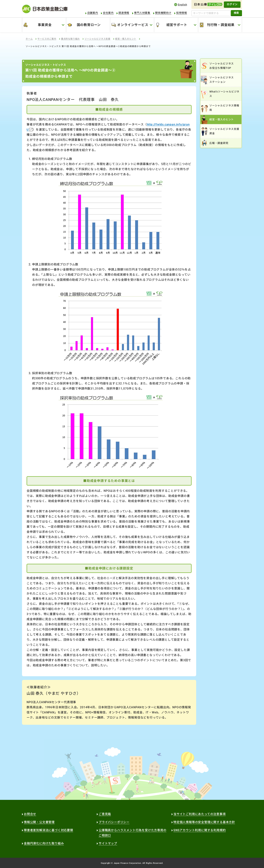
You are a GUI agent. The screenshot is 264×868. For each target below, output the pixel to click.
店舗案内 (93, 13)
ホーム (29, 39)
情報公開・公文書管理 (39, 822)
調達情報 (124, 13)
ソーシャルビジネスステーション (222, 80)
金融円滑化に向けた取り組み (44, 843)
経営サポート (177, 25)
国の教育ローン (89, 25)
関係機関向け (163, 13)
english (181, 4)
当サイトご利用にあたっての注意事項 (200, 814)
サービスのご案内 (47, 39)
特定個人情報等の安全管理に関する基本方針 (204, 822)
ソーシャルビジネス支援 (97, 39)
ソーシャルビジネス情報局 (224, 108)
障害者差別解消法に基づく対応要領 (48, 830)
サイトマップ (108, 843)
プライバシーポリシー (114, 822)
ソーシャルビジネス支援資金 (224, 131)
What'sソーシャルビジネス (224, 94)
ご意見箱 (105, 814)
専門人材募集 (142, 13)
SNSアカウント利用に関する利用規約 (200, 830)
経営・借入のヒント (126, 39)
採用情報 (182, 13)
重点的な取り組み (70, 39)
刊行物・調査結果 (221, 25)
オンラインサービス (133, 25)
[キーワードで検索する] (211, 13)
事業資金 (45, 25)
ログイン (232, 4)
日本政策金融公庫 (45, 9)
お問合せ (30, 814)
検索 (236, 13)
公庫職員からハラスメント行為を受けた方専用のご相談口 (133, 833)
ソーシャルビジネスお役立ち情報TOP (222, 66)
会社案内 (108, 13)
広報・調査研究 (219, 143)
